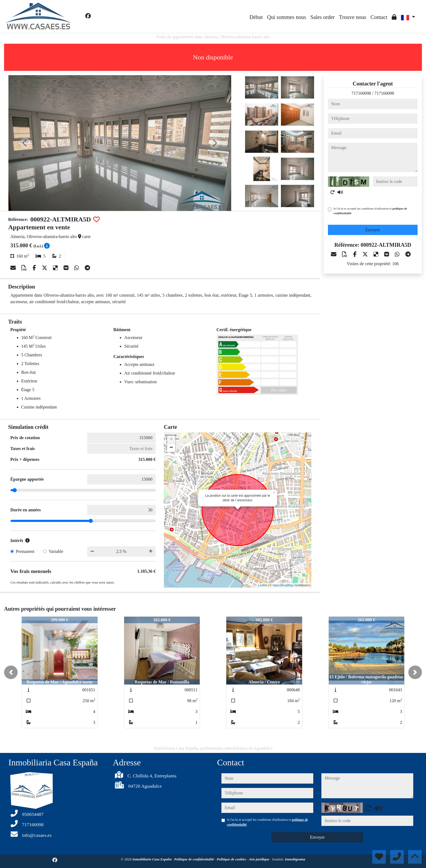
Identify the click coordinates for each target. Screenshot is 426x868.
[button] (11, 672)
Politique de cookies (232, 859)
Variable (56, 551)
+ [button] (171, 440)
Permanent (25, 551)
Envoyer (373, 230)
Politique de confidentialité (195, 859)
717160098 (361, 93)
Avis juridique (260, 859)
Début (256, 17)
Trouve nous (353, 17)
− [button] (171, 448)
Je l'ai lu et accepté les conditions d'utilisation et (370, 211)
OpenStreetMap (283, 585)
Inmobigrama (295, 859)
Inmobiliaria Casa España (153, 859)
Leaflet (263, 585)
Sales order (322, 17)
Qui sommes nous (286, 17)
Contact (379, 17)
